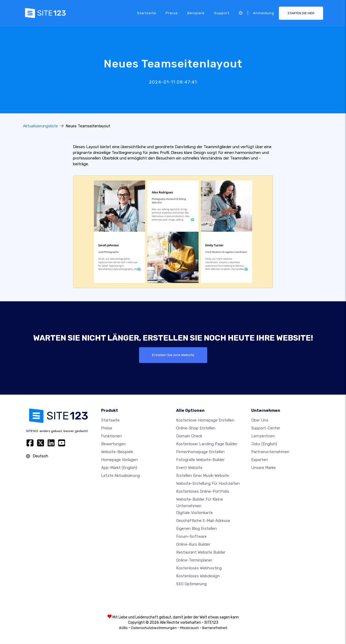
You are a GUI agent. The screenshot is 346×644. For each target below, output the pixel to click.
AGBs (123, 628)
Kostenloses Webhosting (199, 568)
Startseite (147, 13)
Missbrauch (189, 628)
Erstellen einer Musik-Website (203, 476)
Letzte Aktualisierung (120, 476)
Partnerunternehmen (270, 452)
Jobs (264, 444)
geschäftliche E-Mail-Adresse (203, 521)
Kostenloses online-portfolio (203, 491)
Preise (172, 13)
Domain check (189, 436)
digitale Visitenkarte (194, 513)
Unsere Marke (263, 468)
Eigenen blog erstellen (196, 529)
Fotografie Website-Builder (200, 460)
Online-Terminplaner (194, 560)
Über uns (260, 420)
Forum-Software (191, 537)
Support (222, 13)
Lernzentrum (263, 436)
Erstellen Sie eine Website (173, 355)
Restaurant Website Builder (201, 553)
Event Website (189, 468)
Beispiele (196, 13)
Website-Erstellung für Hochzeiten (208, 483)
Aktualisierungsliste (40, 126)
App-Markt (119, 468)
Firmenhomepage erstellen (200, 452)
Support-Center (266, 428)
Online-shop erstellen (196, 428)
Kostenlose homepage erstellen (205, 420)
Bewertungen (113, 444)
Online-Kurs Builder (193, 545)
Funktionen (111, 436)
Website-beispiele (117, 452)
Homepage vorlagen (119, 460)
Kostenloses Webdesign (198, 576)
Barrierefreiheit (215, 628)
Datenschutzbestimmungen (154, 628)
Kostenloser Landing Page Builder (207, 444)
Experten (259, 460)
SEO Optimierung (191, 584)
